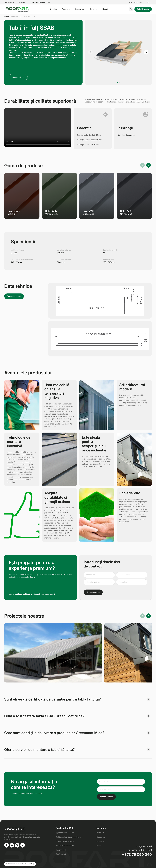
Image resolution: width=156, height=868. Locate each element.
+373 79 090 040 (135, 2)
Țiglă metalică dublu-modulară (68, 837)
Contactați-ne (18, 77)
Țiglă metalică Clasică (65, 833)
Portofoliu (66, 9)
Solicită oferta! (143, 9)
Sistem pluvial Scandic (65, 841)
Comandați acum (14, 296)
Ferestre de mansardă (65, 846)
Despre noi (80, 9)
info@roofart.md (144, 846)
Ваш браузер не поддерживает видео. (38, 128)
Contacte (93, 9)
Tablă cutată (61, 854)
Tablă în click (61, 850)
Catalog (53, 9)
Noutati (105, 9)
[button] (90, 52)
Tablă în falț (15, 17)
